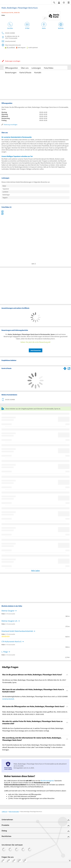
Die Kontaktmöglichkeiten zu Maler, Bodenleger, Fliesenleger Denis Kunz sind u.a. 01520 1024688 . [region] (35, 698)
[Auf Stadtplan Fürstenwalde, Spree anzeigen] (69, 368)
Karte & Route (25, 72)
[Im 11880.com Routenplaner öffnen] (65, 368)
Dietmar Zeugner (8, 611)
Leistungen (36, 68)
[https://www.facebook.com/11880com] (4, 862)
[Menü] (69, 2)
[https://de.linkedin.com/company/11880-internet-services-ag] (20, 862)
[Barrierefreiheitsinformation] (64, 2)
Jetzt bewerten (36, 350)
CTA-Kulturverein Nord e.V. (12, 641)
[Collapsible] (67, 675)
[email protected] (8, 699)
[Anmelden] (59, 2)
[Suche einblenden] (54, 2)
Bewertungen (11, 72)
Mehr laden (35, 571)
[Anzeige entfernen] (70, 861)
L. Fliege (5, 652)
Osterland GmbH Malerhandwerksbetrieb (17, 631)
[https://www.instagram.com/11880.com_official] (9, 862)
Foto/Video (49, 68)
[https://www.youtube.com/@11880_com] (26, 862)
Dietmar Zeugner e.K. (9, 621)
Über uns (25, 68)
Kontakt (38, 72)
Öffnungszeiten (11, 68)
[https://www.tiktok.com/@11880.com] (15, 862)
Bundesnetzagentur (48, 781)
